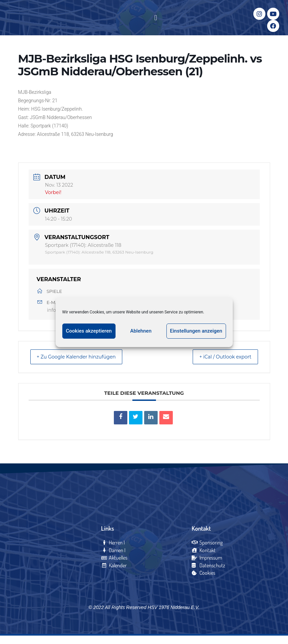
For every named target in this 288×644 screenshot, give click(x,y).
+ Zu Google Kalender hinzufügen (83, 365)
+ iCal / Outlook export (220, 365)
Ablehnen (141, 331)
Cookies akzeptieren (89, 331)
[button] (156, 22)
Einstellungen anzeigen (196, 331)
